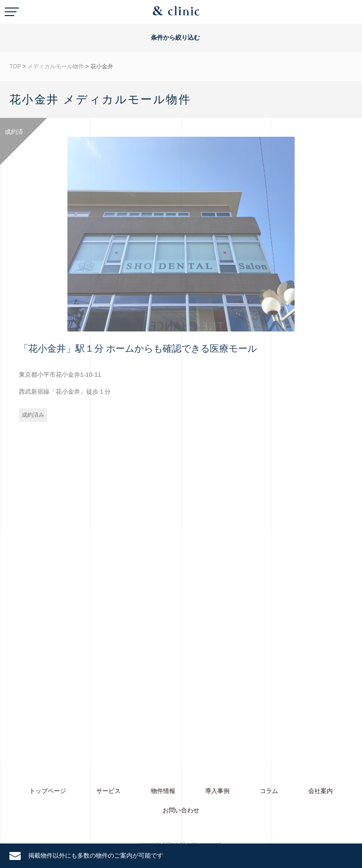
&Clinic (176, 13)
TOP (15, 66)
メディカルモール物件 (56, 66)
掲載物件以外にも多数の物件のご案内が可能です (96, 856)
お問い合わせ (181, 810)
